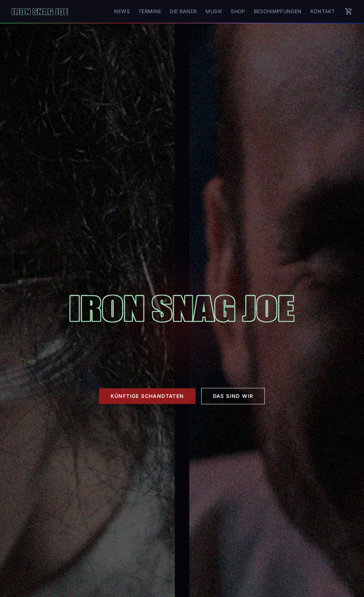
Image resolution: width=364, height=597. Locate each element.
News (122, 11)
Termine (150, 11)
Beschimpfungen (278, 11)
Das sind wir (233, 396)
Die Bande (183, 11)
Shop (238, 11)
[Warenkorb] (349, 11)
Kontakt (323, 11)
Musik (214, 11)
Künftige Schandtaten (147, 396)
